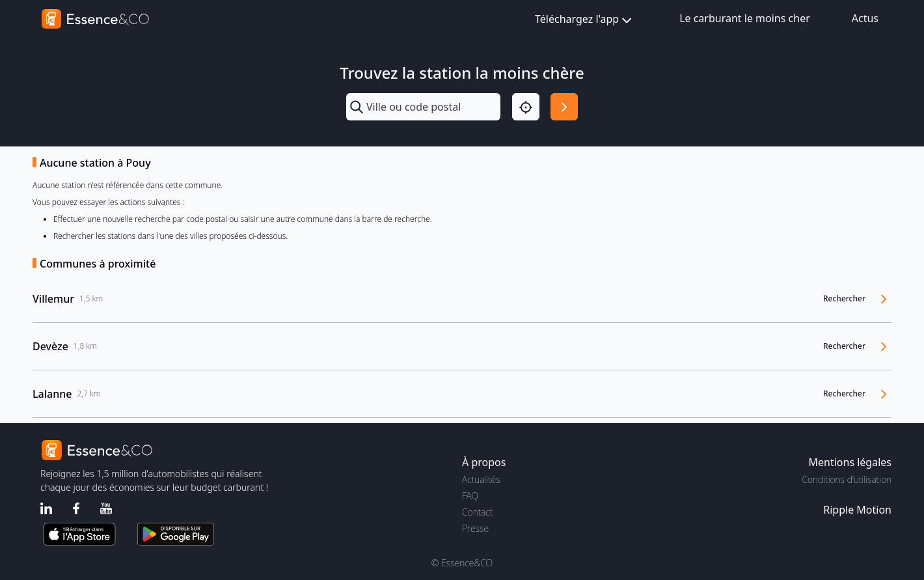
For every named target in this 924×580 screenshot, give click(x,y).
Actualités (481, 479)
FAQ (470, 496)
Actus (865, 18)
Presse (475, 528)
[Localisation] (526, 107)
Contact (477, 512)
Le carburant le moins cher (745, 18)
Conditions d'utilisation (847, 479)
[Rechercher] (564, 107)
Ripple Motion (857, 510)
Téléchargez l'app (585, 20)
